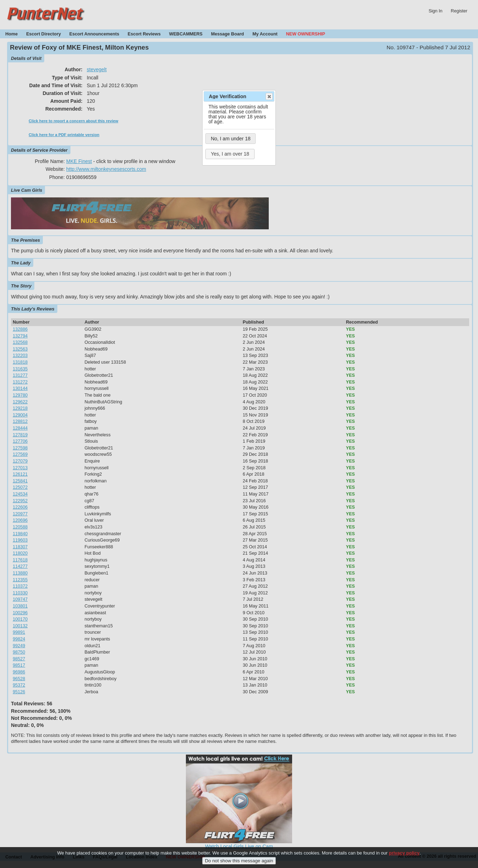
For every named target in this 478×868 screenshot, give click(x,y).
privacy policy (404, 858)
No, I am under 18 (231, 139)
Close (269, 96)
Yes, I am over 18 (230, 154)
